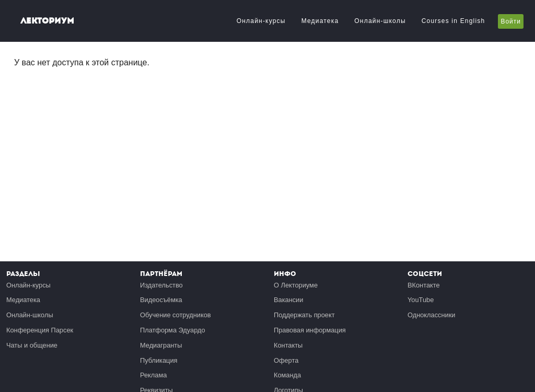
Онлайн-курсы (261, 21)
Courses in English (453, 21)
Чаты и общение (32, 345)
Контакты (288, 345)
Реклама (153, 375)
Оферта (286, 360)
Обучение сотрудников (176, 315)
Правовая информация (310, 330)
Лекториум (47, 21)
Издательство (161, 285)
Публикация (159, 360)
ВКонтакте (424, 285)
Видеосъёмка (161, 300)
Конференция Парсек (40, 330)
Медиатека (320, 21)
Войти (511, 21)
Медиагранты (161, 345)
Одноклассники (431, 315)
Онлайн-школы (380, 21)
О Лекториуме (296, 285)
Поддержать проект (304, 315)
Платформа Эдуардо (173, 330)
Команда (287, 375)
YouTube (421, 300)
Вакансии (288, 300)
